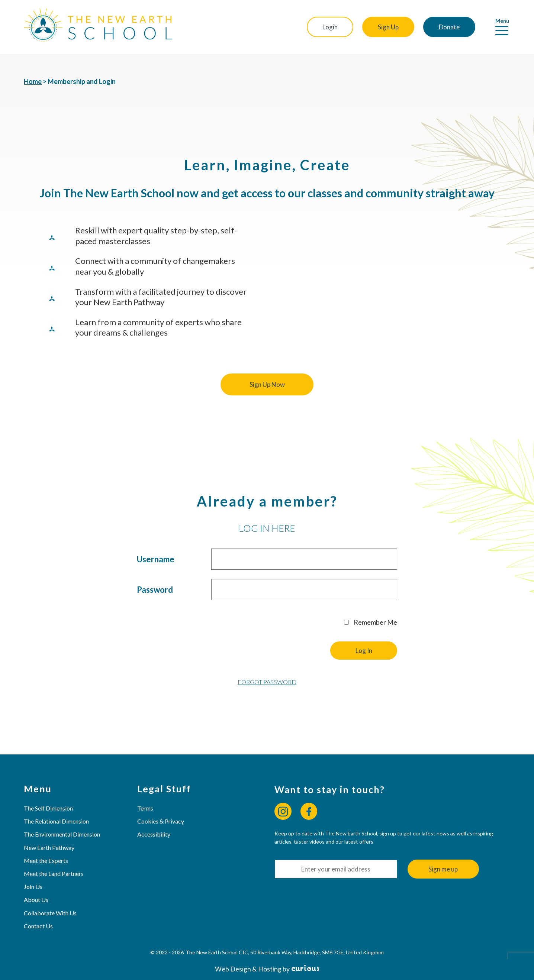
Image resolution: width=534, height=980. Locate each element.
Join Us (33, 887)
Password (155, 590)
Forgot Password (267, 682)
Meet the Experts (46, 861)
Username (156, 559)
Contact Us (38, 926)
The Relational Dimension (56, 821)
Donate (449, 27)
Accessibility (154, 834)
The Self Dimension (48, 808)
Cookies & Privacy (161, 821)
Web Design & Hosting (248, 969)
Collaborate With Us (50, 913)
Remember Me (371, 622)
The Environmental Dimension (62, 834)
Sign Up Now (267, 384)
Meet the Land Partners (54, 874)
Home (33, 81)
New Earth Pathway (49, 848)
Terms (145, 808)
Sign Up (388, 27)
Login (330, 27)
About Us (36, 900)
